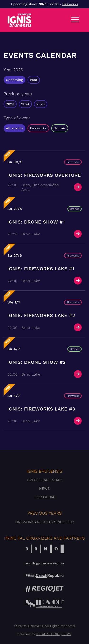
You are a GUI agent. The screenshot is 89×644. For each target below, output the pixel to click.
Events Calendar (44, 480)
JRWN (66, 634)
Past (34, 80)
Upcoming (14, 80)
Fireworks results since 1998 (45, 522)
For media (45, 497)
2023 (10, 104)
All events (14, 128)
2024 (25, 104)
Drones (60, 128)
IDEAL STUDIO (48, 634)
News (44, 489)
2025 (40, 104)
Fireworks (70, 4)
